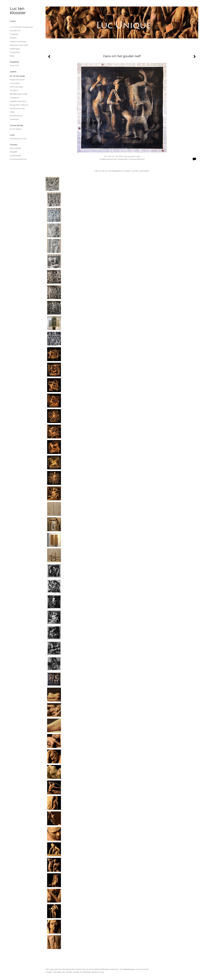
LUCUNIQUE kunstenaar (21, 27)
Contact (14, 145)
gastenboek (15, 155)
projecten (14, 34)
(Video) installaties (18, 41)
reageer (14, 152)
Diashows (14, 119)
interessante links (18, 139)
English (13, 21)
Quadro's (14, 90)
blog (12, 56)
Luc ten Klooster (18, 11)
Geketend (14, 98)
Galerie (13, 72)
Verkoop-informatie (19, 45)
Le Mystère (15, 83)
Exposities (14, 62)
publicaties (15, 52)
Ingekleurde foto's (18, 101)
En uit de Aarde (17, 76)
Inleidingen (15, 49)
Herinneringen (16, 87)
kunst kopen (16, 129)
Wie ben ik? (15, 31)
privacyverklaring (18, 159)
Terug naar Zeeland (19, 105)
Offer (12, 112)
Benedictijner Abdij (19, 94)
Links (12, 135)
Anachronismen (17, 108)
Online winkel (16, 125)
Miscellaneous (16, 116)
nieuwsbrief (15, 148)
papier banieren (17, 80)
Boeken (13, 38)
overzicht (14, 65)
